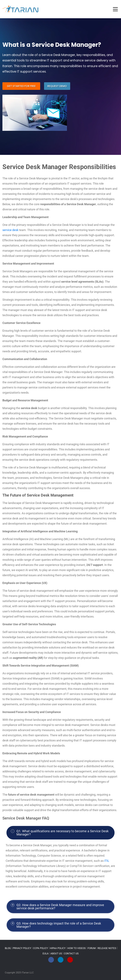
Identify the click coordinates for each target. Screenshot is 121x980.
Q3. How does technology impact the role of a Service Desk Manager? (59, 925)
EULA (46, 954)
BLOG (8, 948)
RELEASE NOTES (107, 948)
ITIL (107, 861)
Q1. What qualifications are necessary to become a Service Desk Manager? (63, 833)
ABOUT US (56, 954)
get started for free (21, 86)
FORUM (92, 948)
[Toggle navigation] (115, 9)
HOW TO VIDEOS (77, 948)
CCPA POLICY (40, 948)
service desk (10, 230)
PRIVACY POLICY (22, 948)
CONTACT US (71, 954)
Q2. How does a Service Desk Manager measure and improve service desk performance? (60, 907)
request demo (57, 86)
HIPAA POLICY (58, 948)
